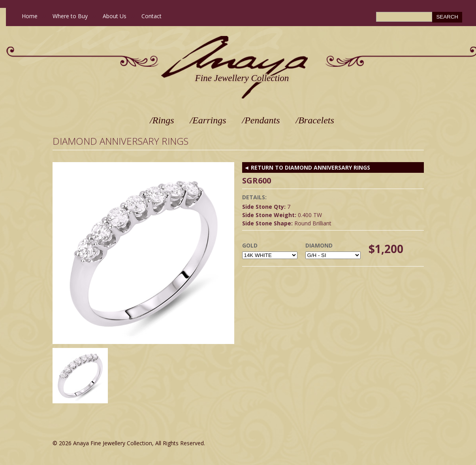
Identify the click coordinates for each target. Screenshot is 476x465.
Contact (151, 16)
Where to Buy (70, 16)
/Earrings (208, 120)
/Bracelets (315, 120)
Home (30, 16)
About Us (115, 16)
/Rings (162, 120)
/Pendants (261, 120)
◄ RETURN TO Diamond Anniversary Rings (307, 167)
